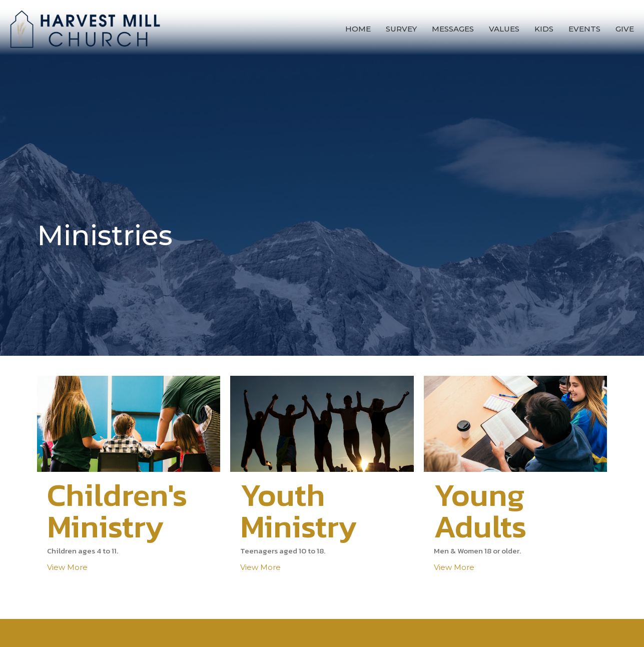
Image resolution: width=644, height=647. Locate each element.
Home (358, 29)
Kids (544, 29)
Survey (401, 29)
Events (584, 29)
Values (504, 29)
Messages (453, 29)
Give (625, 29)
